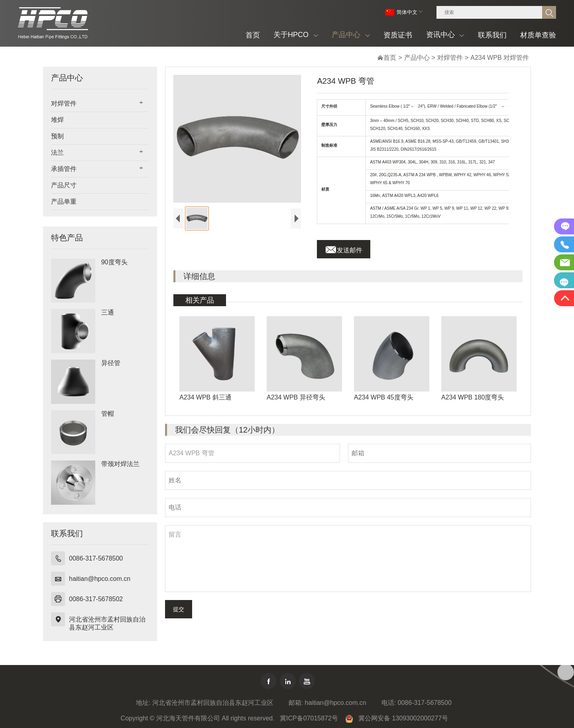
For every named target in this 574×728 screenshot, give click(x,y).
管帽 (108, 414)
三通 (108, 312)
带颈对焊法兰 (120, 464)
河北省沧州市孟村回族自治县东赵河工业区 (107, 623)
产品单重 (64, 202)
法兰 (57, 152)
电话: (389, 703)
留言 (348, 559)
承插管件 (64, 169)
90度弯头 (114, 262)
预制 (57, 136)
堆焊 (57, 120)
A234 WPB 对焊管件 (500, 58)
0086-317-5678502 (96, 599)
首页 (390, 58)
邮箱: (296, 703)
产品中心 (417, 58)
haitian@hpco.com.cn (100, 579)
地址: (143, 703)
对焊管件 (450, 58)
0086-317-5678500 (96, 558)
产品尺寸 (64, 185)
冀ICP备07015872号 (309, 718)
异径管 (111, 363)
